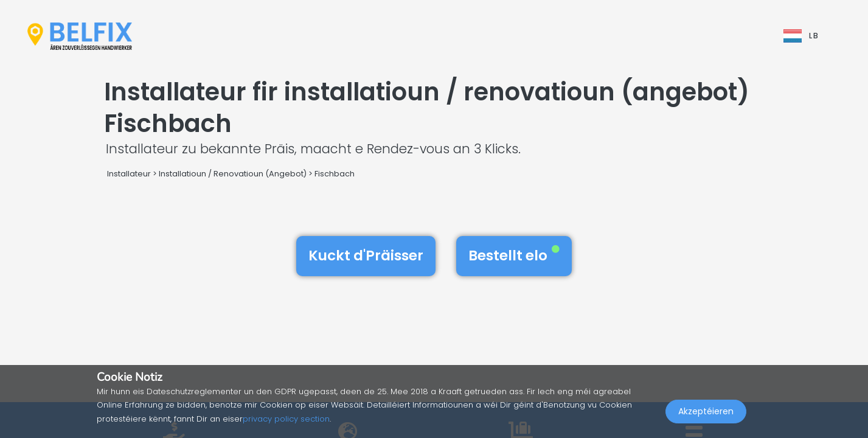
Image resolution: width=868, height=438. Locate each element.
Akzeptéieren (706, 411)
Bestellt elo (514, 255)
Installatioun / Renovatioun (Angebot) (233, 174)
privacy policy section (286, 419)
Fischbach (335, 174)
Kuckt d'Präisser (366, 255)
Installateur (129, 174)
